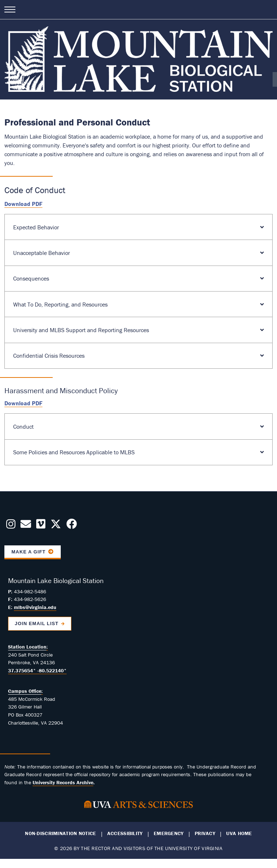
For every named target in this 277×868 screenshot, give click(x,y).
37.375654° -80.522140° (37, 670)
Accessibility (125, 833)
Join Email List (37, 623)
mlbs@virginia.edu (35, 607)
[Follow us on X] (56, 526)
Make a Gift (29, 552)
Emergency (169, 833)
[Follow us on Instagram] (11, 526)
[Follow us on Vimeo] (41, 526)
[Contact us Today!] (26, 526)
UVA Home (239, 833)
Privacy (205, 833)
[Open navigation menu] (10, 10)
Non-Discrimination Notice (60, 833)
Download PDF (23, 204)
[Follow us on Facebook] (72, 526)
